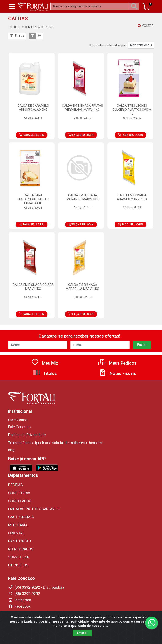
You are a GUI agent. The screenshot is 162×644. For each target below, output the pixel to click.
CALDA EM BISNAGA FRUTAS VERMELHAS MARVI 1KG (82, 108)
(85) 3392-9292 (24, 594)
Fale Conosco (19, 427)
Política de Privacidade (27, 435)
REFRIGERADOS (21, 549)
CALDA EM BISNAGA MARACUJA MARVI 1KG (82, 287)
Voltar (146, 26)
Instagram (20, 600)
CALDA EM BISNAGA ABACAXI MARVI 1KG (132, 197)
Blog (11, 450)
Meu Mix (45, 363)
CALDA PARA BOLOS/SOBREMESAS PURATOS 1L (33, 199)
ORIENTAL (16, 533)
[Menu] (12, 6)
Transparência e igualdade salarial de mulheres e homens (55, 443)
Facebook (19, 606)
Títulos (45, 373)
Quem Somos (18, 420)
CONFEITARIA (19, 493)
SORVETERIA (19, 557)
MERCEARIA (18, 525)
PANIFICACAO (20, 541)
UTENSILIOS (18, 565)
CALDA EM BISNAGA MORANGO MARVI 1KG (83, 197)
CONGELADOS (20, 501)
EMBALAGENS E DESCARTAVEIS (34, 509)
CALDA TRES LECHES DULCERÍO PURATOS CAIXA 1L (132, 110)
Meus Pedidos (117, 363)
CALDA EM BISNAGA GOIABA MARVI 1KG (33, 287)
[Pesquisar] (135, 6)
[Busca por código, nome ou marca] (90, 6)
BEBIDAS (16, 485)
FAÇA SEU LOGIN (32, 135)
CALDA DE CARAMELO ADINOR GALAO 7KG (33, 108)
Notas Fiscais (117, 373)
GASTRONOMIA (21, 517)
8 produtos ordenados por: (108, 45)
